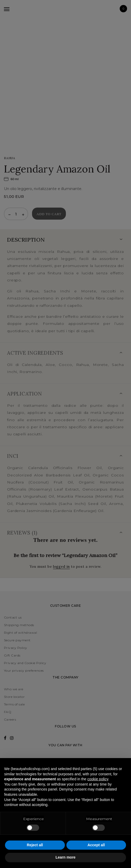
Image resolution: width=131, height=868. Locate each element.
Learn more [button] (65, 857)
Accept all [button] (96, 845)
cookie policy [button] (98, 779)
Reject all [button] (35, 845)
